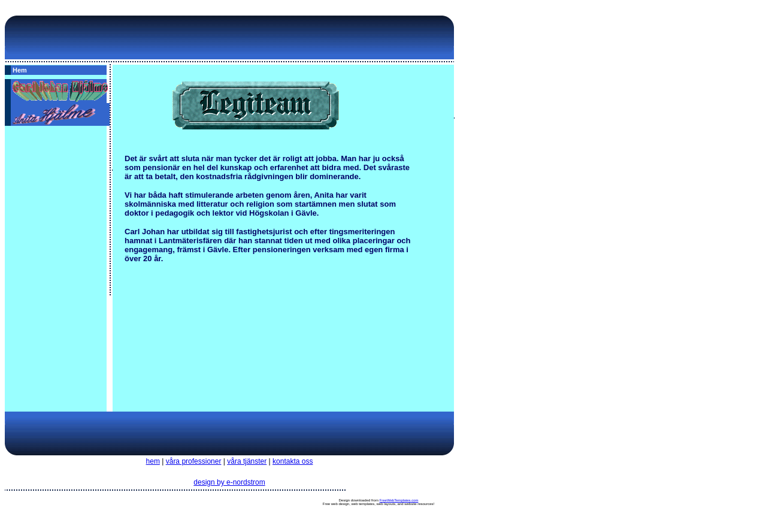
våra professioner (194, 461)
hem (153, 461)
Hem (20, 70)
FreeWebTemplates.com (399, 500)
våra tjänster (247, 461)
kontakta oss (293, 461)
